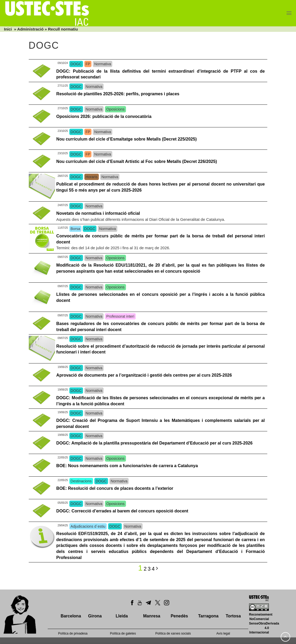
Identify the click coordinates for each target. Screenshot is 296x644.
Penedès (179, 616)
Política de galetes (123, 633)
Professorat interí (120, 316)
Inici (8, 29)
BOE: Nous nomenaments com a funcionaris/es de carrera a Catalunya (127, 466)
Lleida (122, 616)
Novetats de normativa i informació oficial (98, 213)
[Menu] (289, 13)
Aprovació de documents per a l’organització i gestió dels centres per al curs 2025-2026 (144, 375)
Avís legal (223, 633)
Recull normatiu (63, 29)
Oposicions (115, 109)
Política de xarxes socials (173, 633)
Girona (95, 616)
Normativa (103, 64)
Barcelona (71, 616)
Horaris (92, 177)
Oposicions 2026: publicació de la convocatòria (105, 116)
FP (88, 64)
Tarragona (208, 616)
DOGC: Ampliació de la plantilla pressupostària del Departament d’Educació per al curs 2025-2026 (155, 443)
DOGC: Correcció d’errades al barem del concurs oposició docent (122, 511)
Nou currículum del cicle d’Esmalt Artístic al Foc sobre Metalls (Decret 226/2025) (137, 161)
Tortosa (233, 616)
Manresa (152, 616)
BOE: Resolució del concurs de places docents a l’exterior (115, 488)
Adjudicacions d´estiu (88, 526)
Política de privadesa (73, 633)
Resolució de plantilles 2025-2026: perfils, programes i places (118, 94)
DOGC (76, 64)
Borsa (76, 229)
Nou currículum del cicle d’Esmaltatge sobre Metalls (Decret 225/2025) (127, 139)
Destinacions (81, 481)
